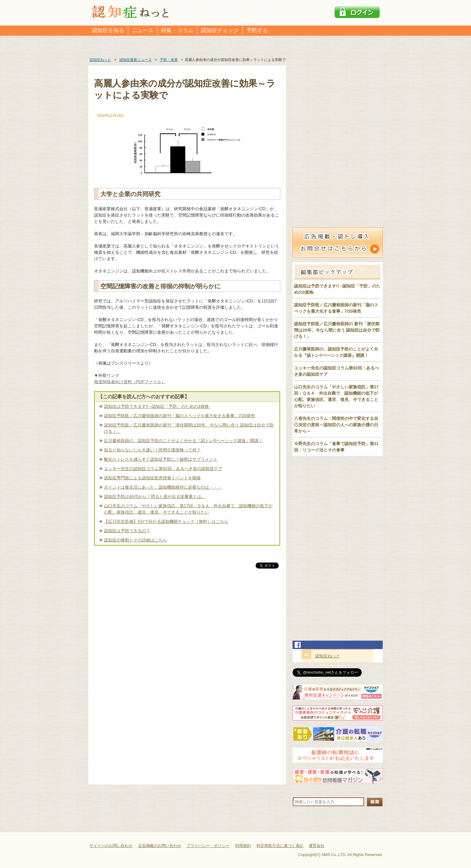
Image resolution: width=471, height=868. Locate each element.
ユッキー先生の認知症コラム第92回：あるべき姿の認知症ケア (163, 469)
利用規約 (243, 846)
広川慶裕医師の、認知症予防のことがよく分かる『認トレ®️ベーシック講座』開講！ (183, 441)
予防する (257, 30)
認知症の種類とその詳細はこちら (135, 540)
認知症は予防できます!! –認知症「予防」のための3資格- (157, 406)
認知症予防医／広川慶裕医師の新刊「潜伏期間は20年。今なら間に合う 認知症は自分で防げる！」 (189, 428)
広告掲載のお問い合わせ (160, 846)
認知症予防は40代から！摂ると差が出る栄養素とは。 (155, 496)
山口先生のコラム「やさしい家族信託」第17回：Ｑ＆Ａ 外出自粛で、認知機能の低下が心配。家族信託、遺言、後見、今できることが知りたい (188, 509)
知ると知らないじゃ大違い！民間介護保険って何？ (152, 450)
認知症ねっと (328, 656)
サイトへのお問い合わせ (111, 846)
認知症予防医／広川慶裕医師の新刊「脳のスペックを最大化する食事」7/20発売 (179, 416)
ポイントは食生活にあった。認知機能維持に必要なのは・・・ (163, 487)
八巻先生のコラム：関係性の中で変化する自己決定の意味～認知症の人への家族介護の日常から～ (336, 425)
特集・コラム (177, 30)
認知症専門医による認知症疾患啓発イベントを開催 (152, 478)
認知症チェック (220, 30)
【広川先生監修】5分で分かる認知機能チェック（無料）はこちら (166, 521)
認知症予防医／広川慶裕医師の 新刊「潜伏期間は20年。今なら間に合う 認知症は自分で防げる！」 (337, 330)
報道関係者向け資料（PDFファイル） (130, 382)
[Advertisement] (187, 633)
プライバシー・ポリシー (208, 846)
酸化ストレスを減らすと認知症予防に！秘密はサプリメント (161, 459)
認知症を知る (108, 30)
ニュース (143, 30)
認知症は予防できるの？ (127, 531)
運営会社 (317, 846)
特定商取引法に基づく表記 (280, 846)
